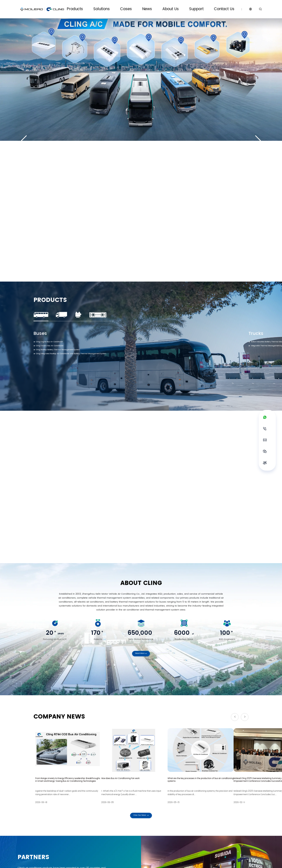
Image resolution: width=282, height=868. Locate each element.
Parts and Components (47, 829)
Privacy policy (226, 861)
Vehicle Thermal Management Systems (92, 814)
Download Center (205, 813)
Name (43, 708)
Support (211, 6)
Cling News (145, 808)
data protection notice (81, 738)
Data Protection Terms (203, 861)
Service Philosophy (205, 808)
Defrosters (40, 824)
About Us (195, 6)
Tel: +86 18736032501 (129, 780)
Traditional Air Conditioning (48, 808)
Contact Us (229, 6)
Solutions (152, 6)
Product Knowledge (149, 813)
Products (136, 6)
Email (95, 708)
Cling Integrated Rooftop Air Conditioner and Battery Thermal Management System (84, 216)
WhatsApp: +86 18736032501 (52, 780)
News (181, 6)
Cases (168, 6)
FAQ (198, 818)
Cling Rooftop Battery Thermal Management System (66, 211)
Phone (44, 719)
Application (44, 729)
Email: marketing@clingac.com (92, 780)
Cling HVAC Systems (87, 808)
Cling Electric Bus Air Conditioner (55, 206)
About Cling (178, 808)
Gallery (143, 818)
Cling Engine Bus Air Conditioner (55, 202)
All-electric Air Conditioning (49, 813)
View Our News (141, 521)
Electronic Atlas (204, 824)
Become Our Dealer (237, 813)
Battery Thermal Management (50, 818)
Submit (141, 750)
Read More (141, 364)
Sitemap (243, 861)
